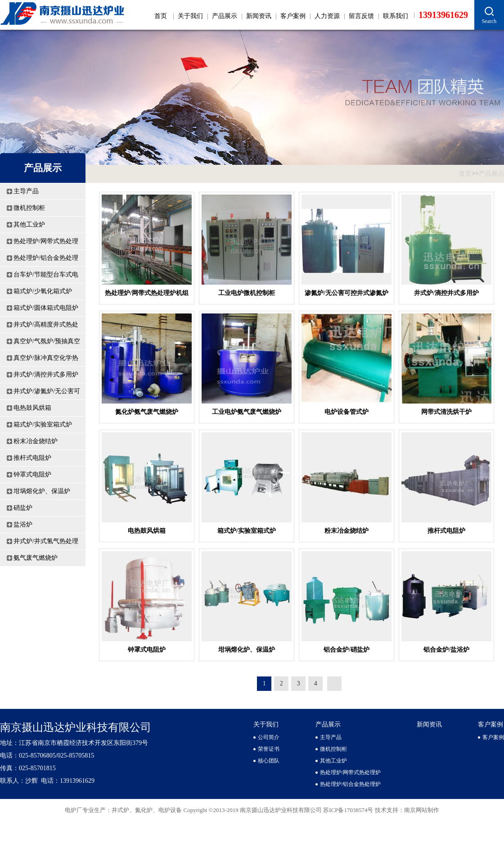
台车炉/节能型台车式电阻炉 (46, 277)
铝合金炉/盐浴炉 (446, 650)
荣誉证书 (269, 749)
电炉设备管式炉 (346, 412)
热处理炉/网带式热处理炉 (46, 244)
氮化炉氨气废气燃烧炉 (147, 412)
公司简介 (269, 737)
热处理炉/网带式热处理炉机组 (147, 293)
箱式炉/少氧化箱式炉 (43, 291)
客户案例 (293, 16)
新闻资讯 (259, 16)
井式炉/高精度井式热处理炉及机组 (46, 327)
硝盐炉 (23, 508)
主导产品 (26, 191)
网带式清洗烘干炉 (446, 412)
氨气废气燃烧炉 (36, 558)
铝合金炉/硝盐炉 (346, 650)
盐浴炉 (23, 524)
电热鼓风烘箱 (32, 408)
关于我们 (190, 16)
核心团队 (269, 761)
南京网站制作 (422, 810)
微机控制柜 (29, 208)
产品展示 (225, 16)
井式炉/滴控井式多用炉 (46, 374)
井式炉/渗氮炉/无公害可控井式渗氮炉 (47, 394)
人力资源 (327, 16)
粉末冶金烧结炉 (36, 441)
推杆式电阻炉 (32, 458)
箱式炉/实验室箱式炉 (43, 424)
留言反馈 (361, 16)
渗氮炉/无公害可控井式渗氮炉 (346, 293)
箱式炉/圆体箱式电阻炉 (46, 308)
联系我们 (396, 16)
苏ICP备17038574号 (349, 810)
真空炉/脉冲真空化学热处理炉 (46, 360)
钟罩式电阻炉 (32, 474)
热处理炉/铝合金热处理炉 (46, 260)
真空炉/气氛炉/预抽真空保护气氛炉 (47, 344)
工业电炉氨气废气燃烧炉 (247, 412)
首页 (161, 16)
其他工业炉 (29, 225)
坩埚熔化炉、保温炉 (42, 491)
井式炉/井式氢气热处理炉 (46, 544)
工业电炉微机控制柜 (247, 293)
